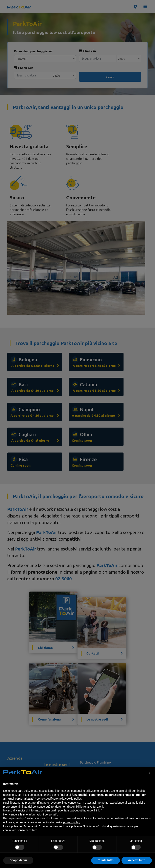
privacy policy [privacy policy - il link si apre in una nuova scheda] (72, 822)
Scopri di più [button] (18, 860)
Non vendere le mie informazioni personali (30, 814)
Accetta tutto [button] (137, 860)
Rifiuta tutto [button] (106, 860)
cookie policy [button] (73, 799)
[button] (150, 773)
